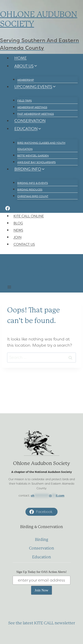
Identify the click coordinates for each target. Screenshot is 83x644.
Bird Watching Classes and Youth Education (41, 146)
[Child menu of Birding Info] (15, 178)
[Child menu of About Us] (15, 74)
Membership (26, 80)
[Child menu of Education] (15, 137)
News (18, 230)
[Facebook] (8, 209)
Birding (42, 540)
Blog (18, 223)
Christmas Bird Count (33, 196)
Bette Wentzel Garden (33, 156)
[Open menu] (9, 288)
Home (21, 58)
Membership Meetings (32, 107)
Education (41, 557)
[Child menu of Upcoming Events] (15, 95)
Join (17, 237)
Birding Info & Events (33, 183)
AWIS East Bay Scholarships (36, 162)
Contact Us (24, 244)
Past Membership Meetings (36, 114)
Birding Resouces (30, 190)
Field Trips (24, 101)
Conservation (30, 121)
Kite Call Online (29, 216)
